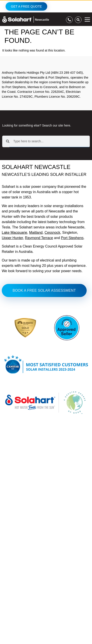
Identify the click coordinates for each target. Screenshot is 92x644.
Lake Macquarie (14, 233)
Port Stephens (72, 238)
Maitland (36, 233)
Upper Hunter (12, 238)
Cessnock (52, 233)
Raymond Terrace (39, 238)
